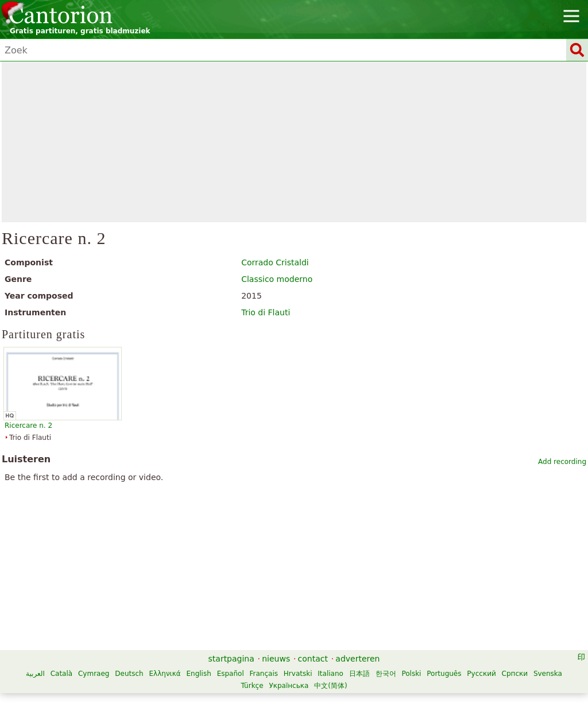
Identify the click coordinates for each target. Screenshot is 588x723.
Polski (411, 674)
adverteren (357, 659)
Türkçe (252, 686)
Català (61, 674)
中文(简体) (330, 686)
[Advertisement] (294, 142)
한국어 (386, 674)
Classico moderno (277, 279)
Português (444, 674)
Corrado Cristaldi (275, 262)
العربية (35, 674)
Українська (289, 686)
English (198, 674)
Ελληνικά (165, 674)
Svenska (548, 674)
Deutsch (129, 674)
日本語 (359, 674)
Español (231, 674)
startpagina (231, 659)
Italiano (330, 674)
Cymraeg (94, 674)
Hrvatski (298, 674)
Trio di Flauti (266, 312)
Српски (515, 674)
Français (264, 674)
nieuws (276, 659)
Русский (481, 674)
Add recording (562, 462)
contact (313, 659)
